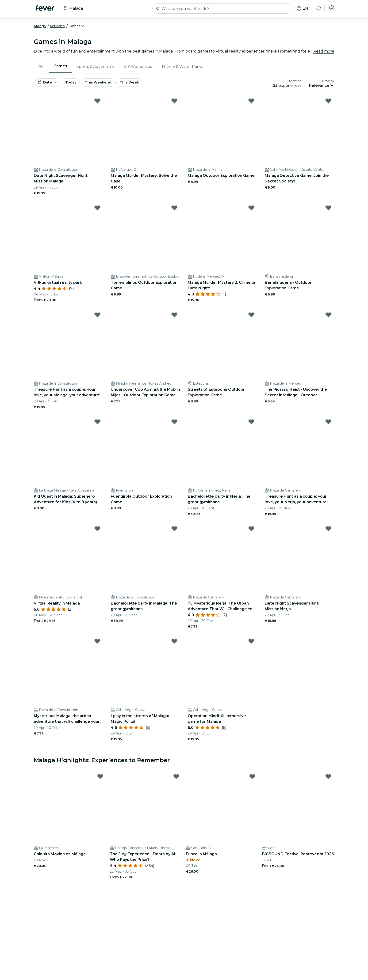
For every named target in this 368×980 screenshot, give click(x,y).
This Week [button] (145, 86)
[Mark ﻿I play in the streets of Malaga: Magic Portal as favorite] (174, 646)
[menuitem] (41, 69)
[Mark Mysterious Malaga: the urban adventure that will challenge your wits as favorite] (97, 646)
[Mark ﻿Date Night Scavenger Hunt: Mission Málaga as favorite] (97, 106)
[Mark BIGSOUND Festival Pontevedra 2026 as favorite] (328, 782)
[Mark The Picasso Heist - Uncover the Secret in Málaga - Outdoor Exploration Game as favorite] (328, 320)
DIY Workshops (138, 69)
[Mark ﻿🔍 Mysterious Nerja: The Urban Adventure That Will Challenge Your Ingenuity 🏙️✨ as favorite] (251, 534)
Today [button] (78, 86)
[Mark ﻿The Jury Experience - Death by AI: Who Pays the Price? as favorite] (176, 782)
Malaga (40, 29)
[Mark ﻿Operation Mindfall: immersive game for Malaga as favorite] (251, 646)
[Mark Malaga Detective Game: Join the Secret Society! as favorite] (328, 106)
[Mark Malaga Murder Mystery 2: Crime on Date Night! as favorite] (251, 213)
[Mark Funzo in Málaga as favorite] (252, 782)
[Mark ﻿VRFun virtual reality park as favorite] (97, 213)
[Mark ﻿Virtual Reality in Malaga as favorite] (97, 534)
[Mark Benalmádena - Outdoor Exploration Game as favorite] (328, 213)
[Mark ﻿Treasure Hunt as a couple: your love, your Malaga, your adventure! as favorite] (97, 320)
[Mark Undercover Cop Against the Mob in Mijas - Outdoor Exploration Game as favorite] (174, 320)
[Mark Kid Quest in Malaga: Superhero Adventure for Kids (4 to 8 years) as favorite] (97, 427)
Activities (57, 29)
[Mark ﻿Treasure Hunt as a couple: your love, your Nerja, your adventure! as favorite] (328, 427)
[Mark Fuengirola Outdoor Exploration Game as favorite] (174, 427)
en (301, 8)
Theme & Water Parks (182, 69)
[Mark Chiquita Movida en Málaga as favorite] (100, 782)
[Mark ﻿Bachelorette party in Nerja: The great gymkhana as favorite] (251, 427)
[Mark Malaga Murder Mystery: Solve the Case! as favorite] (174, 106)
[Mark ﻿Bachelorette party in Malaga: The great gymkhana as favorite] (174, 534)
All (41, 69)
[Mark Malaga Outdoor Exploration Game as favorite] (251, 106)
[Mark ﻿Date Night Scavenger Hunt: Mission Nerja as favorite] (328, 534)
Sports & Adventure (95, 69)
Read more (324, 54)
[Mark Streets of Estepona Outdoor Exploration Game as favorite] (251, 320)
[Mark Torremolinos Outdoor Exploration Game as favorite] (174, 213)
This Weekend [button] (111, 86)
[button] (77, 29)
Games (60, 69)
